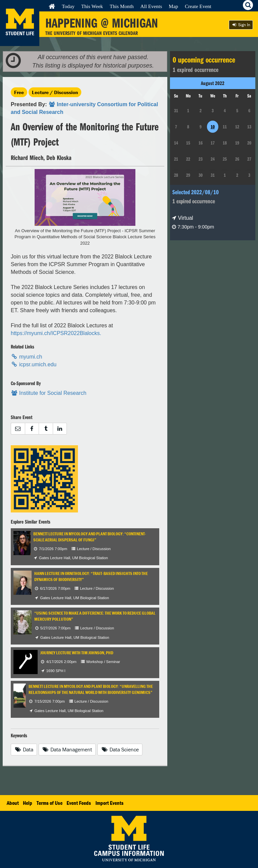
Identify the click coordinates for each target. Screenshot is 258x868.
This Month (121, 6)
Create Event (198, 6)
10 (213, 127)
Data (24, 749)
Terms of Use (50, 803)
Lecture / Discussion (55, 92)
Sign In (241, 25)
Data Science (120, 749)
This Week (92, 6)
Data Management (67, 749)
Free (19, 92)
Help (28, 803)
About (13, 803)
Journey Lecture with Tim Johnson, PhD (77, 653)
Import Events (110, 803)
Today (68, 6)
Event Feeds (79, 803)
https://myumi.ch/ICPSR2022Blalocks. (56, 333)
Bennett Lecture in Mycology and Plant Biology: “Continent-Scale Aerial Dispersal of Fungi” (90, 537)
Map (173, 6)
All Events (151, 6)
